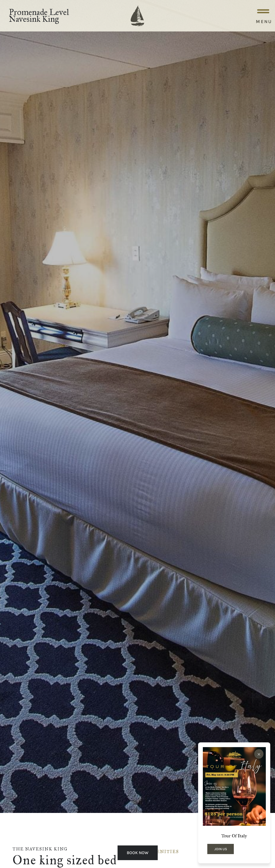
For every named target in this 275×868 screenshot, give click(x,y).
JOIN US (221, 849)
